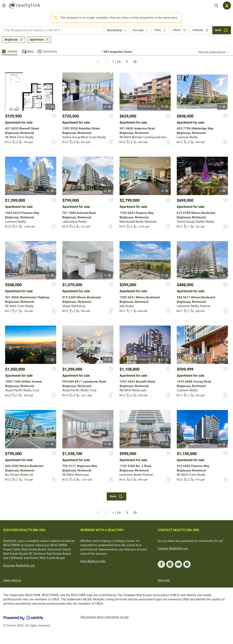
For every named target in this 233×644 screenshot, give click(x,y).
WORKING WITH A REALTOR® (102, 530)
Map (30, 51)
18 (222, 275)
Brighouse (11, 40)
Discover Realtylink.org (19, 565)
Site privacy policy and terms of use (105, 617)
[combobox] (53, 30)
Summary (50, 51)
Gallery (12, 51)
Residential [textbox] (114, 30)
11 (50, 107)
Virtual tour (148, 106)
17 (50, 360)
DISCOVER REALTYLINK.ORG (24, 530)
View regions (12, 580)
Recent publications (212, 52)
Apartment (37, 40)
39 (165, 191)
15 (222, 107)
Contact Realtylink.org (173, 548)
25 (165, 275)
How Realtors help (93, 561)
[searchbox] (50, 30)
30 (108, 107)
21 (165, 360)
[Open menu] (4, 5)
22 (50, 275)
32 (50, 191)
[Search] (216, 6)
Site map (164, 580)
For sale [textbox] (138, 30)
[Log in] (227, 5)
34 (222, 444)
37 (50, 444)
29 (222, 360)
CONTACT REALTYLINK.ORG (179, 530)
